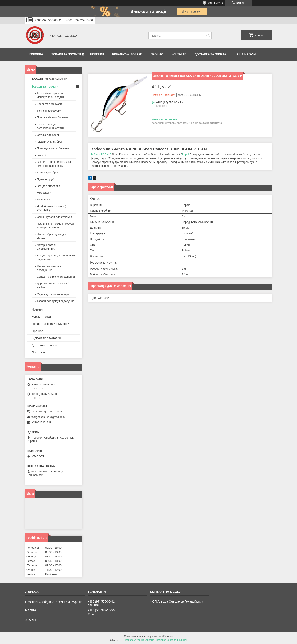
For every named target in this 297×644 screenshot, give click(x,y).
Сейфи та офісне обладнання (56, 277)
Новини (37, 309)
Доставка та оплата (210, 54)
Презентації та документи (50, 324)
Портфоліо (39, 352)
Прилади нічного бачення (53, 148)
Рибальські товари (127, 54)
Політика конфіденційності (171, 640)
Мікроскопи (44, 193)
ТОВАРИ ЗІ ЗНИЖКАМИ (49, 79)
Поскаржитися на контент (139, 640)
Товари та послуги (66, 54)
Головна (36, 54)
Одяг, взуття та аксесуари (53, 294)
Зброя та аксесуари (49, 104)
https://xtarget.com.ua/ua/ (47, 411)
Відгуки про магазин (46, 338)
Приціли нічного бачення (53, 117)
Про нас (157, 54)
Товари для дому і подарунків (56, 301)
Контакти (179, 54)
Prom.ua (168, 636)
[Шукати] (208, 36)
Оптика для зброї (48, 135)
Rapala (186, 154)
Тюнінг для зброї (47, 173)
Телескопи (43, 199)
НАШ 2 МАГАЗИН (246, 54)
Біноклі (41, 155)
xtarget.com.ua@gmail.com (48, 417)
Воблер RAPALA (101, 154)
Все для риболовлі (49, 186)
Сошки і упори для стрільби (54, 217)
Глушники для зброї (49, 142)
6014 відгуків (215, 3)
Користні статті (42, 317)
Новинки (97, 54)
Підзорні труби (46, 179)
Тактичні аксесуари (49, 111)
